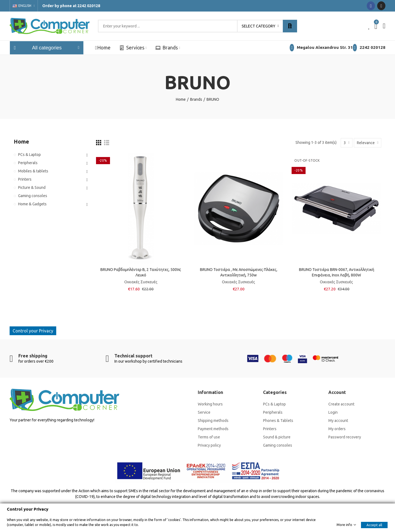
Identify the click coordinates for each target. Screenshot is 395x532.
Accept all (374, 525)
